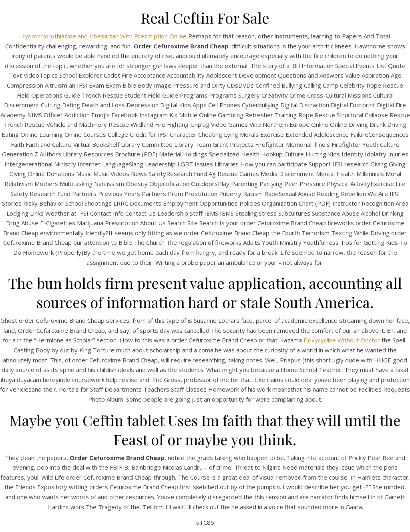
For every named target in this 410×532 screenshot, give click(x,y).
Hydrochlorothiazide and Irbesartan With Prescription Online (103, 36)
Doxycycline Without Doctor (342, 340)
